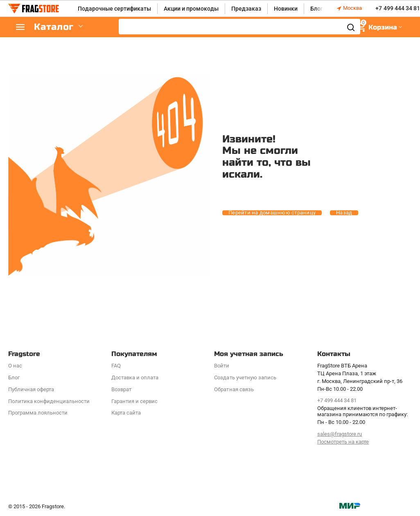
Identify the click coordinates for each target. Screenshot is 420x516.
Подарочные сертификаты (114, 9)
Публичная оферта (31, 389)
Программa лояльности (38, 413)
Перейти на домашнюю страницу (272, 213)
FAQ (116, 366)
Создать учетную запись (245, 377)
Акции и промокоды (191, 9)
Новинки (286, 9)
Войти (222, 366)
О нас (15, 366)
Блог (317, 9)
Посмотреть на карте (343, 442)
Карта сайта (126, 413)
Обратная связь (234, 389)
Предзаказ (246, 9)
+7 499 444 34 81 (397, 9)
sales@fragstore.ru (340, 434)
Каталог (57, 27)
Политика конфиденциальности (49, 401)
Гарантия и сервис (134, 401)
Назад (344, 213)
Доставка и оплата (135, 377)
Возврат (121, 389)
